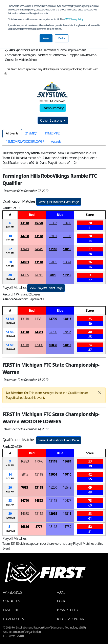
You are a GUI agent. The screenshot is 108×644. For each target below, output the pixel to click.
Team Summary (53, 108)
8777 (39, 527)
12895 (53, 262)
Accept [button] (46, 38)
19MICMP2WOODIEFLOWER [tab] (25, 142)
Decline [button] (62, 38)
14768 (25, 236)
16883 (25, 461)
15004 (53, 474)
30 (10, 262)
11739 (67, 527)
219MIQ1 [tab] (31, 133)
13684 (67, 461)
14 (10, 474)
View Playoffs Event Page (46, 288)
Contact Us (11, 601)
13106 (67, 236)
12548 (67, 487)
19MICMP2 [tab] (52, 133)
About (62, 592)
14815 (67, 249)
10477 (67, 500)
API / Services (12, 592)
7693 (25, 487)
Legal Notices (13, 619)
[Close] (100, 393)
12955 (53, 514)
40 (10, 275)
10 (10, 236)
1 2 (10, 332)
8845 (25, 474)
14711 (39, 275)
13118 (25, 223)
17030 (39, 345)
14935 (25, 275)
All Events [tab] (12, 133)
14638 (25, 514)
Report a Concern (71, 619)
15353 (53, 223)
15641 (67, 262)
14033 (25, 262)
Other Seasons (52, 120)
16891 (53, 236)
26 (10, 487)
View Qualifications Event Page (59, 202)
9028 (53, 275)
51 (10, 527)
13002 (67, 223)
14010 (67, 474)
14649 (39, 249)
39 (10, 514)
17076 (39, 461)
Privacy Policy (74, 19)
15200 (53, 487)
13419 (25, 249)
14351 (39, 319)
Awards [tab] (56, 142)
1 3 (10, 345)
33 (10, 500)
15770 (39, 223)
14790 (53, 319)
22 (10, 249)
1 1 (10, 319)
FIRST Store (11, 610)
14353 (39, 500)
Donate (63, 601)
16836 (67, 332)
